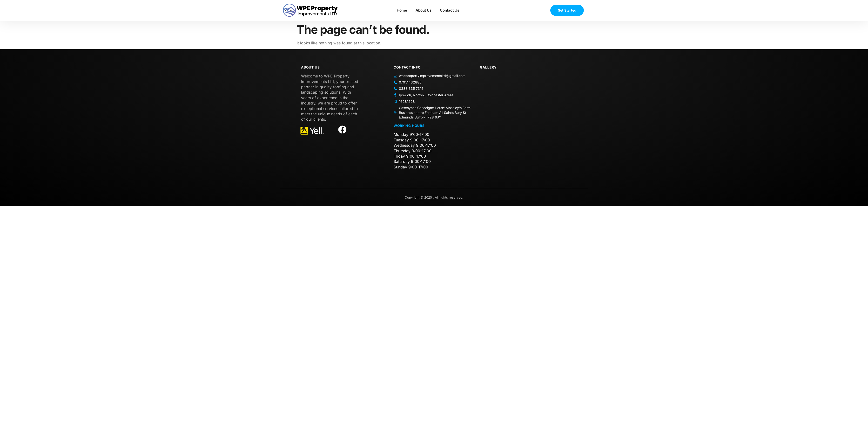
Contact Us (450, 10)
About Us (424, 10)
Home (402, 10)
